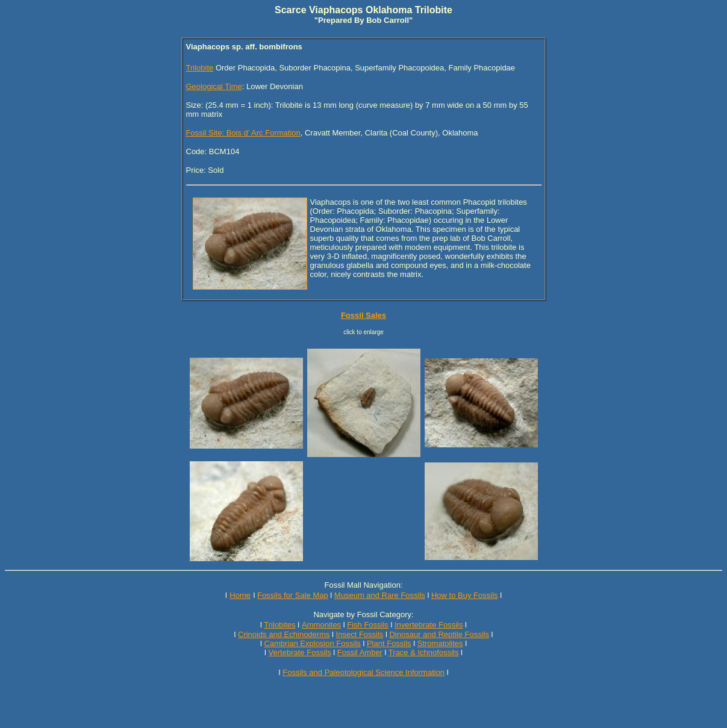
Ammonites (321, 625)
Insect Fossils (360, 634)
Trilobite (200, 68)
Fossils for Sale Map (293, 595)
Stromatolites (440, 643)
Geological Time (214, 86)
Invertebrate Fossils (429, 625)
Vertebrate (287, 652)
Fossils (319, 652)
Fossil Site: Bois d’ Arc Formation (243, 133)
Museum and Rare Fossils (380, 595)
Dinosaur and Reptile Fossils (439, 634)
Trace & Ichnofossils (424, 652)
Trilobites (279, 625)
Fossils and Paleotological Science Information (363, 672)
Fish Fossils (368, 625)
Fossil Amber (360, 652)
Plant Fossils (389, 643)
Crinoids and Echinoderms (284, 634)
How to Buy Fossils (465, 595)
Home (240, 595)
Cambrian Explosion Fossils (312, 643)
